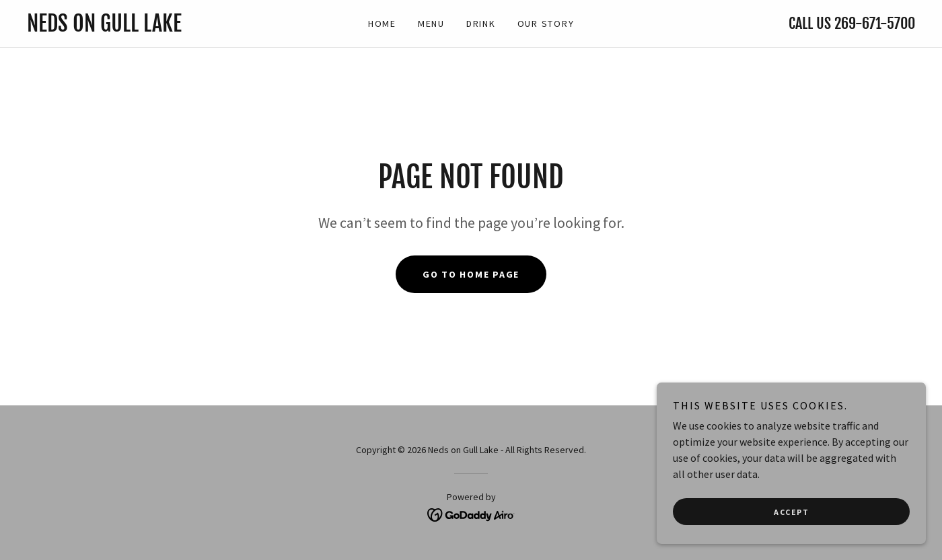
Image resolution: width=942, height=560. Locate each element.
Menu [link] (431, 24)
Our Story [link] (546, 24)
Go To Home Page (471, 274)
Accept (791, 539)
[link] (138, 28)
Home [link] (382, 24)
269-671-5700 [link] (875, 23)
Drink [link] (481, 24)
